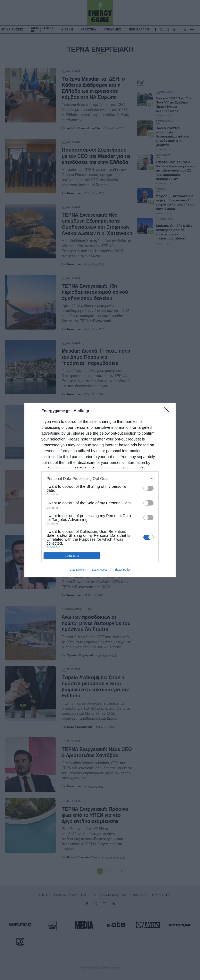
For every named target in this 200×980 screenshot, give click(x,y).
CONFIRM (72, 556)
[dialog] (100, 490)
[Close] (168, 411)
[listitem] (100, 478)
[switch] (148, 488)
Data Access (100, 570)
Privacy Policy (122, 570)
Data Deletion (78, 570)
